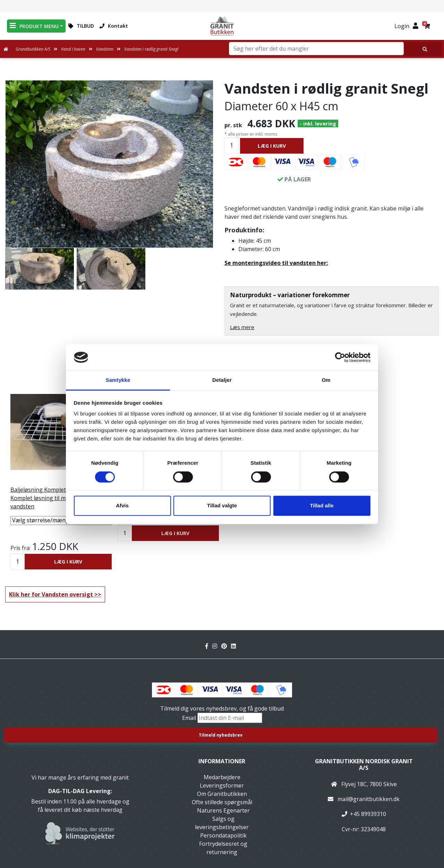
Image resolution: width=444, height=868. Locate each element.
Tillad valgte (222, 506)
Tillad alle (322, 506)
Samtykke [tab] (118, 380)
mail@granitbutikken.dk (369, 799)
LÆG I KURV (272, 146)
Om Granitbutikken (222, 794)
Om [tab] (326, 380)
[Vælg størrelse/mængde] (61, 521)
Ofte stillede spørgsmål (222, 802)
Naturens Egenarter (223, 810)
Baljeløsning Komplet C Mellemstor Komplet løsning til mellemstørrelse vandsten (57, 498)
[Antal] (232, 145)
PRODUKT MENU (34, 26)
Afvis (122, 506)
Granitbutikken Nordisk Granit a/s (364, 764)
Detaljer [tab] (222, 380)
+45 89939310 (368, 814)
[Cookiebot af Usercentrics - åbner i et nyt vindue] (340, 357)
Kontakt (114, 26)
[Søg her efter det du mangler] (423, 49)
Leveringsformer (222, 785)
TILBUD (81, 26)
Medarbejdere (222, 777)
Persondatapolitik (223, 835)
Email (190, 718)
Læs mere (242, 327)
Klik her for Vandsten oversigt (51, 594)
